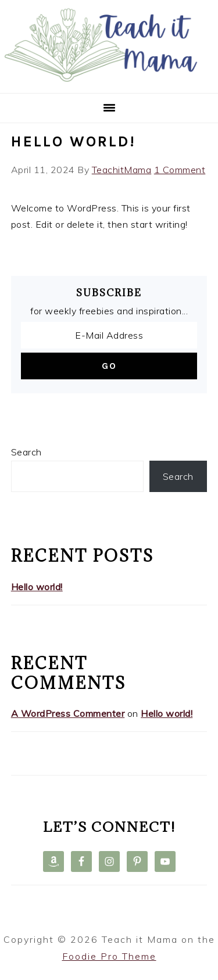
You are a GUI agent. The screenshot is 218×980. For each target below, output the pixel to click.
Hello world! (74, 141)
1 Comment (180, 170)
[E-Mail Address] (109, 335)
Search (26, 452)
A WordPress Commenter (68, 713)
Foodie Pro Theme (109, 956)
